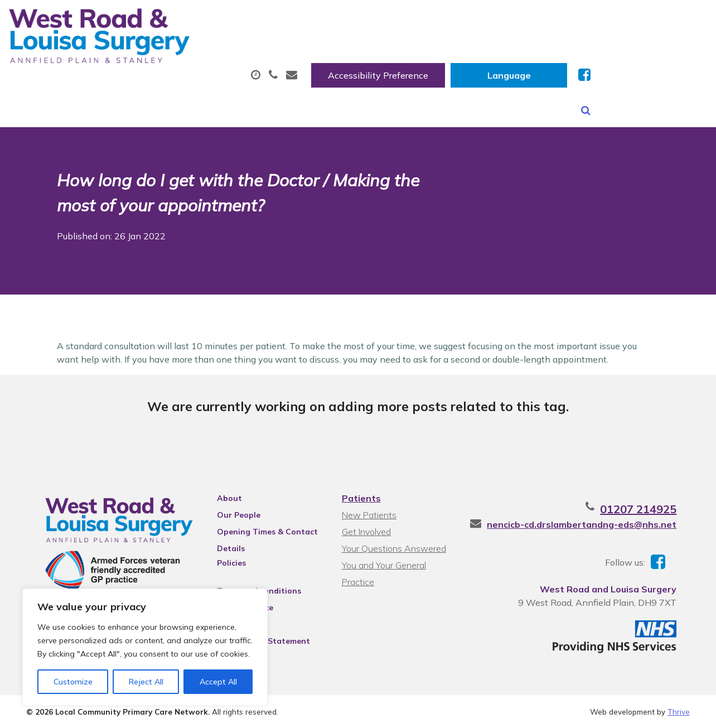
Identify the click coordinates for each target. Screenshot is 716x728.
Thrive (679, 711)
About (164, 55)
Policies (226, 558)
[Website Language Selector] (625, 21)
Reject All (146, 682)
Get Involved (366, 527)
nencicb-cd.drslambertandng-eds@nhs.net (595, 519)
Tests (562, 55)
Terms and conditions (253, 586)
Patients (361, 493)
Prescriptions (373, 55)
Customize (73, 682)
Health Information (192, 94)
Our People (233, 510)
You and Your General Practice (383, 561)
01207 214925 (652, 504)
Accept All (218, 682)
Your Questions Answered (393, 543)
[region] (145, 647)
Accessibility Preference (495, 21)
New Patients (645, 55)
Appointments (264, 55)
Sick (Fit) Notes (476, 55)
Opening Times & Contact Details (262, 528)
